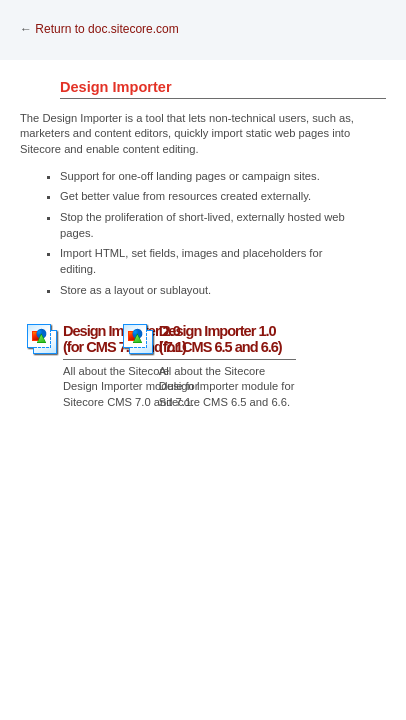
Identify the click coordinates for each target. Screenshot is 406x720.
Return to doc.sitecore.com (106, 29)
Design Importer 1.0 (220, 339)
